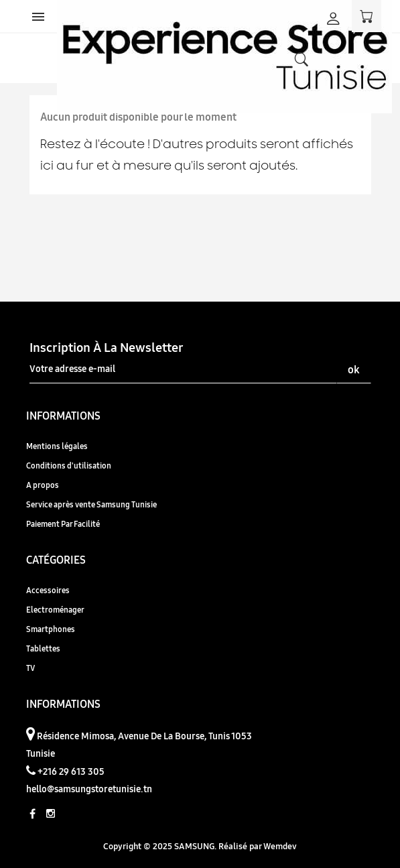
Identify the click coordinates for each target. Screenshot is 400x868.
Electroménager (55, 610)
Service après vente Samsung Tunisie (91, 504)
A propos (43, 485)
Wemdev (280, 846)
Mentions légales (57, 446)
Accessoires (48, 590)
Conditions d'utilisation (69, 466)
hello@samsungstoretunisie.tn (89, 789)
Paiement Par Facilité (63, 524)
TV (30, 668)
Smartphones (51, 629)
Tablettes (43, 648)
